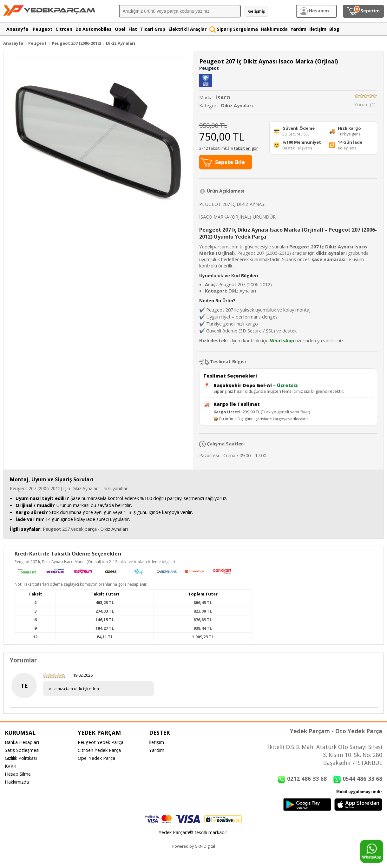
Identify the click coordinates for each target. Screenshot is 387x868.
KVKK (10, 766)
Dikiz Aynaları (121, 43)
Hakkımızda (17, 782)
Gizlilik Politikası (21, 758)
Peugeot (37, 43)
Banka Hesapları (22, 742)
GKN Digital (205, 846)
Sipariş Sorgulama (234, 29)
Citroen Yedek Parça (99, 750)
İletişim (157, 742)
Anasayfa (13, 43)
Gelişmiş (256, 11)
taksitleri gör (246, 148)
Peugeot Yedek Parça (101, 742)
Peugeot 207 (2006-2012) (77, 43)
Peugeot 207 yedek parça (70, 529)
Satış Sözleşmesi (22, 750)
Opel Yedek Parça (96, 758)
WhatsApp (282, 340)
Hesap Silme (18, 774)
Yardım (157, 750)
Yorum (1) (365, 104)
